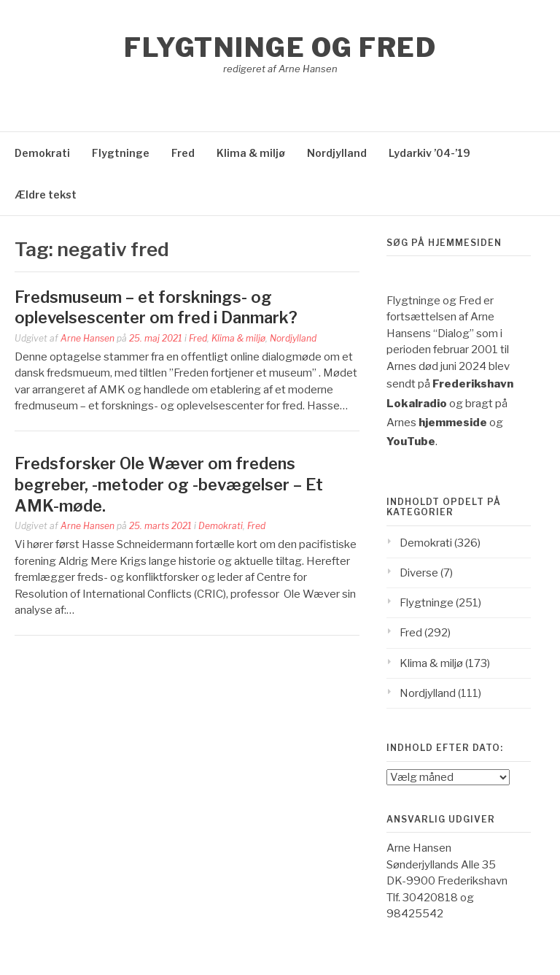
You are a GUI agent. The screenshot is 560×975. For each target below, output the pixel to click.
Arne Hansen (87, 338)
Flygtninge (121, 153)
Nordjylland (337, 153)
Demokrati (42, 153)
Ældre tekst (46, 194)
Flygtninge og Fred (280, 47)
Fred (183, 153)
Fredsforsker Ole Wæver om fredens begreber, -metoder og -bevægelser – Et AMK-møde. (169, 484)
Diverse (419, 573)
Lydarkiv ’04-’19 (429, 153)
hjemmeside (453, 423)
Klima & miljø (251, 153)
